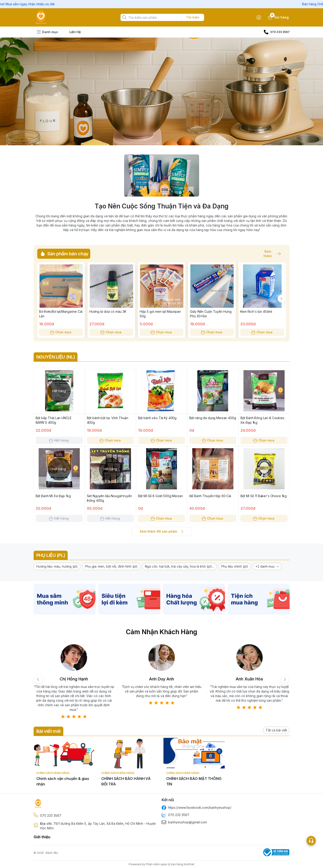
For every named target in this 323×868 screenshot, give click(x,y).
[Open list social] (311, 841)
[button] (57, 566)
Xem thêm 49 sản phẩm (162, 531)
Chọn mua (61, 332)
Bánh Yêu (52, 853)
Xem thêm (270, 254)
